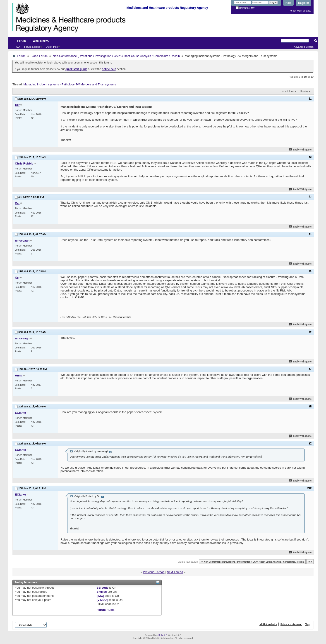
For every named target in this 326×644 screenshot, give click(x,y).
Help (288, 3)
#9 (310, 443)
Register (304, 3)
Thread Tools (287, 91)
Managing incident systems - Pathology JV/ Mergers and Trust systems (70, 84)
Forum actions (32, 47)
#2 (310, 157)
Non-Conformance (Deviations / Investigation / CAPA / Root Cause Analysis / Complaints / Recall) (116, 56)
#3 (310, 197)
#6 (310, 332)
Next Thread (175, 572)
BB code (102, 588)
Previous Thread (154, 572)
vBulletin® (162, 635)
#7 (310, 369)
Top (310, 562)
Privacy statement (291, 624)
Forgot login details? (300, 11)
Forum (21, 41)
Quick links (52, 47)
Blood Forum (39, 56)
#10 (309, 488)
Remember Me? (246, 8)
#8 (310, 406)
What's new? (41, 41)
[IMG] (100, 596)
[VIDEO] (102, 600)
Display (304, 91)
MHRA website (268, 624)
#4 (310, 234)
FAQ (17, 47)
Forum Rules (105, 610)
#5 (310, 271)
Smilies (102, 592)
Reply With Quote (300, 150)
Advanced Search (304, 47)
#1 (310, 98)
